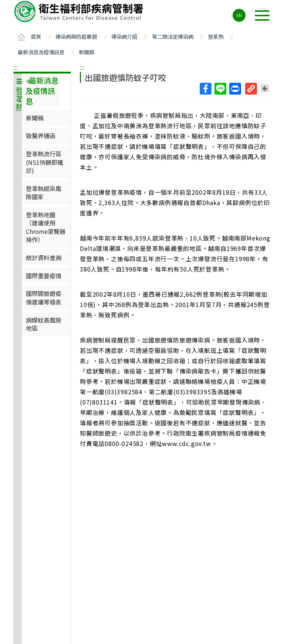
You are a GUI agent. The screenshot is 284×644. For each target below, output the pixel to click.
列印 (235, 89)
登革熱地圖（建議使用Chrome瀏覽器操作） (46, 227)
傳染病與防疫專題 (76, 36)
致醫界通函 (41, 136)
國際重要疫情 (44, 276)
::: (16, 67)
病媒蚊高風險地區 (44, 324)
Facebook (205, 89)
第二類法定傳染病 (173, 36)
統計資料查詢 (44, 258)
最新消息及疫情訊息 (41, 52)
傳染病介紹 (124, 36)
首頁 (36, 36)
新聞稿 (87, 52)
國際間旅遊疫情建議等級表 (44, 297)
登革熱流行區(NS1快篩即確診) (45, 162)
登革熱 (216, 36)
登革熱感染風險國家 (44, 192)
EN (239, 15)
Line (220, 89)
